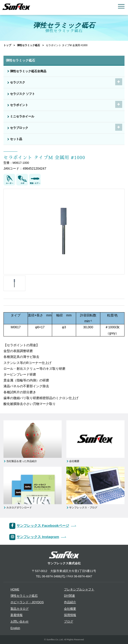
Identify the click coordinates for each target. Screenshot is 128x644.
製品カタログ (20, 609)
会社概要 (70, 609)
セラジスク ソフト (23, 94)
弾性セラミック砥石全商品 (28, 71)
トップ (7, 45)
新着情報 (17, 615)
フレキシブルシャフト (79, 589)
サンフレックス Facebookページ (43, 526)
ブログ (69, 622)
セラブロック (19, 128)
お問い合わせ (20, 622)
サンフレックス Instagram (38, 537)
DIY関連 (69, 596)
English (15, 628)
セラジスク (18, 82)
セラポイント (19, 105)
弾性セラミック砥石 (29, 45)
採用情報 (70, 615)
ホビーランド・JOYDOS (27, 602)
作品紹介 (70, 602)
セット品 (16, 139)
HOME (15, 589)
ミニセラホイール (22, 116)
